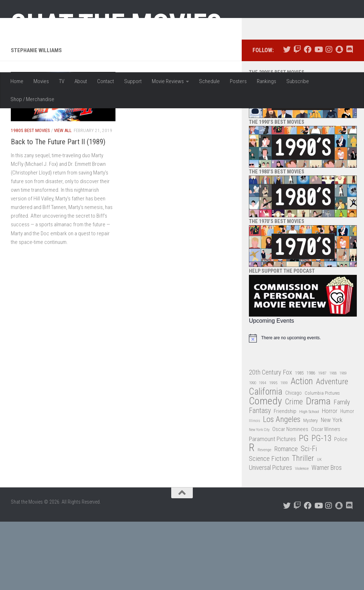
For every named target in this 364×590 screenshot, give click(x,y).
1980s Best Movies (30, 199)
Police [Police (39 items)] (341, 508)
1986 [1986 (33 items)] (311, 441)
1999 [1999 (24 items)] (284, 452)
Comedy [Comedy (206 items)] (265, 470)
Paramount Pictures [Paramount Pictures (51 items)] (272, 507)
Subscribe (298, 81)
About (81, 81)
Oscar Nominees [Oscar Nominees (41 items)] (290, 498)
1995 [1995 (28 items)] (273, 451)
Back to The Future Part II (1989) (58, 210)
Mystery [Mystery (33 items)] (311, 489)
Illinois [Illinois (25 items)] (254, 489)
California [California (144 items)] (266, 460)
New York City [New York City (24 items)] (259, 498)
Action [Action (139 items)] (302, 450)
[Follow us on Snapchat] (339, 118)
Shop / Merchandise (32, 99)
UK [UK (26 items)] (319, 528)
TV (62, 81)
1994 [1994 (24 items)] (263, 452)
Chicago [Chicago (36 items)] (294, 461)
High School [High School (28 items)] (309, 480)
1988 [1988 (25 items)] (333, 442)
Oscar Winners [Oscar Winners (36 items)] (326, 498)
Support (133, 81)
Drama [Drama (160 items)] (318, 470)
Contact (106, 81)
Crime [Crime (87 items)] (294, 471)
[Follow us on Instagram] (329, 118)
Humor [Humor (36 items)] (347, 480)
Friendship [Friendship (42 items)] (285, 480)
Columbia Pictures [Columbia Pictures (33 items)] (322, 461)
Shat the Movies (116, 24)
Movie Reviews (168, 81)
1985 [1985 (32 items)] (299, 441)
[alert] (303, 407)
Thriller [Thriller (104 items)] (303, 527)
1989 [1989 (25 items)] (343, 442)
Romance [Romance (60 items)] (286, 518)
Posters (238, 81)
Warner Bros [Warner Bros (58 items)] (327, 536)
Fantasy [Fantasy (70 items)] (260, 479)
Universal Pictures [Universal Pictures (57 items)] (270, 536)
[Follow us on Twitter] (287, 118)
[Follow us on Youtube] (318, 118)
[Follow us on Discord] (349, 118)
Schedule (209, 81)
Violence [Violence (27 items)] (302, 537)
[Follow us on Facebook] (308, 118)
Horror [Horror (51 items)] (330, 479)
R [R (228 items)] (252, 516)
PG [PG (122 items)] (304, 507)
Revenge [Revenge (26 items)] (264, 519)
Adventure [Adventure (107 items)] (332, 451)
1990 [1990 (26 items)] (252, 452)
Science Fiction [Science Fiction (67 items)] (269, 527)
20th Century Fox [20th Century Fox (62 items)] (270, 441)
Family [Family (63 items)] (342, 471)
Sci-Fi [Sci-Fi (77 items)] (309, 518)
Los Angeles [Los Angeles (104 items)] (282, 488)
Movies (41, 81)
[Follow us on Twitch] (297, 118)
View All (63, 199)
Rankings (267, 81)
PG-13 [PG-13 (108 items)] (321, 507)
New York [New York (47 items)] (332, 489)
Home (17, 81)
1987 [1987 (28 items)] (322, 441)
